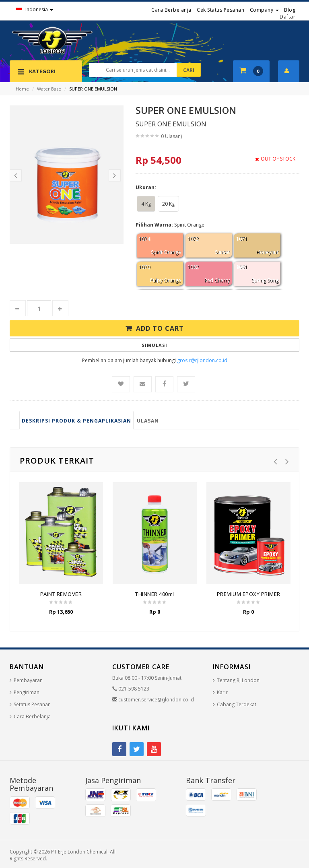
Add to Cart (160, 328)
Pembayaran (28, 680)
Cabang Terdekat (237, 704)
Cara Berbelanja (171, 10)
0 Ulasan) (171, 136)
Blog (290, 10)
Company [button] (264, 10)
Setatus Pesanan (32, 704)
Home (22, 89)
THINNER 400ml (155, 594)
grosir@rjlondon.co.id (202, 360)
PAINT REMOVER (61, 594)
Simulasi (154, 345)
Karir (222, 692)
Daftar (287, 17)
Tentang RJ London (238, 680)
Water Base (49, 89)
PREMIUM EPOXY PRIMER (249, 594)
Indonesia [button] (34, 9)
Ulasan (148, 421)
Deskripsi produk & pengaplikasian (76, 421)
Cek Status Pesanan (220, 10)
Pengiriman (27, 692)
